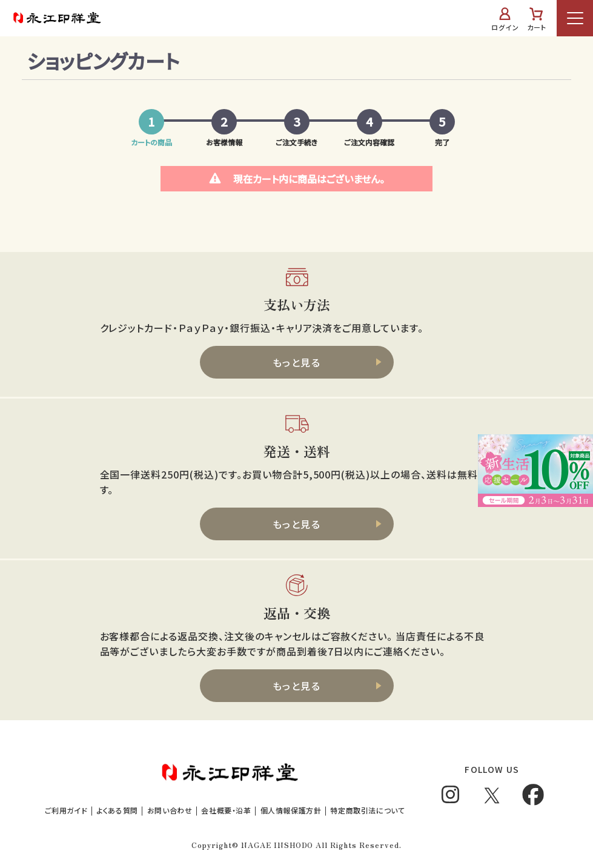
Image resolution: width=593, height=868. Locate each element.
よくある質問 (117, 810)
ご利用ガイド (66, 810)
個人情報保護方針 (291, 810)
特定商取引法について (367, 810)
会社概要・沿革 (226, 810)
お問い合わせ (170, 810)
